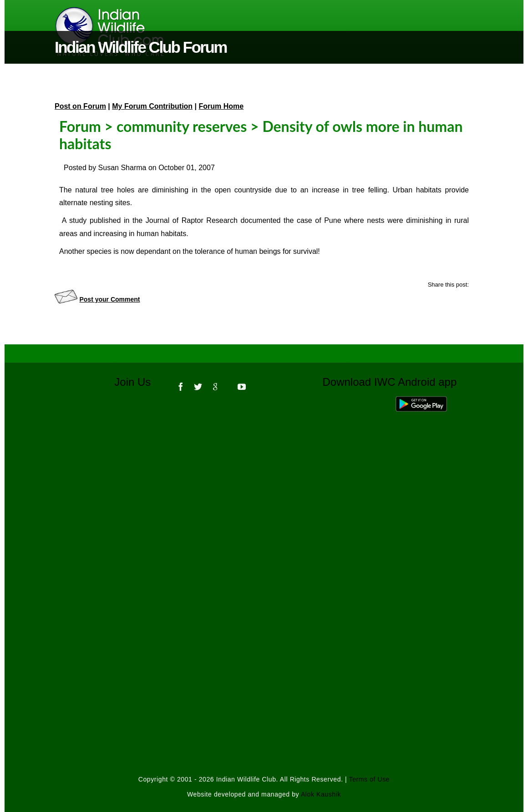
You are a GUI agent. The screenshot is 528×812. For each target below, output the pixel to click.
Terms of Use (370, 779)
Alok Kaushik (321, 794)
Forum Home (221, 106)
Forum (80, 126)
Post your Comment (109, 299)
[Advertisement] (264, 524)
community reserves (182, 126)
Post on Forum (80, 106)
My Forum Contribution (152, 106)
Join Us (139, 382)
